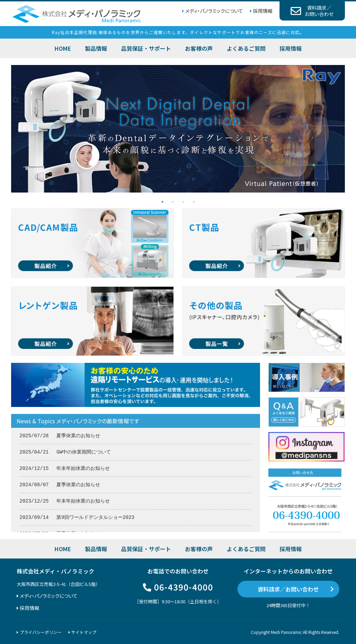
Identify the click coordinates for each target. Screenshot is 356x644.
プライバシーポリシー (41, 632)
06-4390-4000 (184, 587)
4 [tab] (194, 201)
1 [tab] (162, 201)
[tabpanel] (178, 129)
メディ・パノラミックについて (214, 11)
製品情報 (96, 48)
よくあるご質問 (246, 48)
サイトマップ (84, 632)
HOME (63, 48)
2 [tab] (173, 201)
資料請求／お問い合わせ (288, 589)
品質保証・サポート (146, 48)
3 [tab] (183, 201)
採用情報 (263, 11)
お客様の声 (199, 48)
